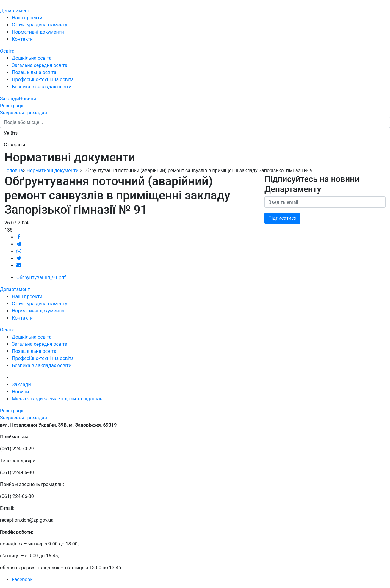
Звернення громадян (24, 113)
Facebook (22, 580)
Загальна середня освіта (40, 65)
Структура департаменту (40, 25)
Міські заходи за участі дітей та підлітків (57, 399)
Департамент (15, 11)
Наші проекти (27, 18)
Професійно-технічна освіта (43, 80)
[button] (11, 133)
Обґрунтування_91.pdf (41, 278)
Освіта (7, 51)
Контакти (22, 39)
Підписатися (282, 218)
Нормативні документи (38, 32)
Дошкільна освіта (32, 58)
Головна (14, 170)
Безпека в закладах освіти (42, 87)
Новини (28, 99)
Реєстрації (12, 106)
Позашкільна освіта (34, 72)
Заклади (10, 99)
